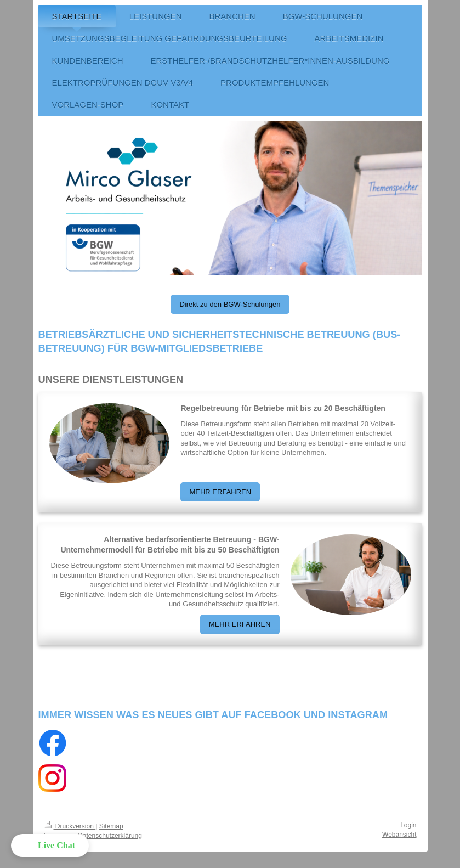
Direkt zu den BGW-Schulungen (230, 304)
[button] (50, 846)
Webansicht (399, 835)
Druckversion (70, 826)
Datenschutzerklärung (110, 836)
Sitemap (111, 826)
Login (408, 825)
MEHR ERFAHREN (220, 492)
